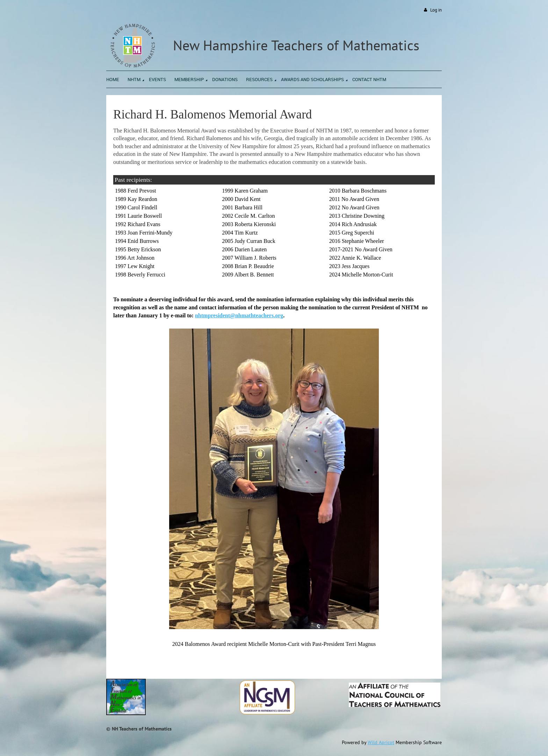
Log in (436, 10)
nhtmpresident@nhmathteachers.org (239, 315)
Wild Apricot (381, 742)
